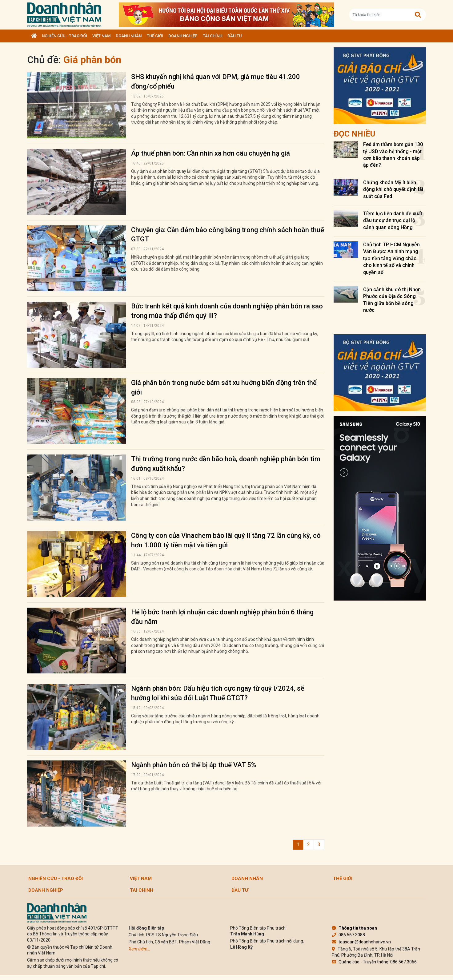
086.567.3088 (348, 935)
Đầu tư (235, 36)
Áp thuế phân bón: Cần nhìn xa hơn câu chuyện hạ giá (210, 153)
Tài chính (212, 36)
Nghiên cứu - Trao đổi (64, 36)
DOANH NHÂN (129, 36)
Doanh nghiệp (183, 36)
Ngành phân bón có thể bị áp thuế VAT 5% (194, 765)
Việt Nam (101, 36)
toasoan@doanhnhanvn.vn (361, 942)
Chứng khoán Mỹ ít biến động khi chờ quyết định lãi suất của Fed (393, 189)
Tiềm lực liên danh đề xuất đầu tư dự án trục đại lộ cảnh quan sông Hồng (393, 220)
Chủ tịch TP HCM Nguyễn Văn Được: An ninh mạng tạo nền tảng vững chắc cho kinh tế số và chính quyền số (391, 258)
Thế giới (155, 36)
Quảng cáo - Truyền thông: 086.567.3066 (374, 962)
